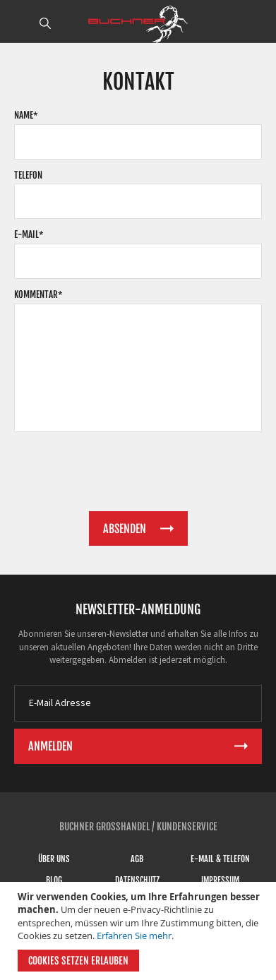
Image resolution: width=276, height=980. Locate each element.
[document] (140, 931)
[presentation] (121, 470)
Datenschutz (137, 880)
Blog (54, 880)
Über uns (54, 859)
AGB (137, 859)
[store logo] (138, 25)
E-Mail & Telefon (220, 859)
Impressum (220, 880)
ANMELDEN (257, 23)
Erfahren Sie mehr (134, 936)
